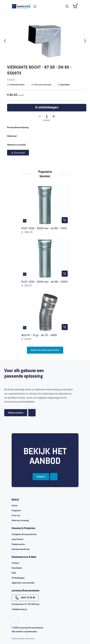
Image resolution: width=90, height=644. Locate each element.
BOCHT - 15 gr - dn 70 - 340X (39, 335)
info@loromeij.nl (19, 609)
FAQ (14, 573)
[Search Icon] (67, 6)
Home (14, 505)
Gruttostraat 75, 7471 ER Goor (26, 604)
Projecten (16, 510)
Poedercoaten (18, 544)
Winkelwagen (18, 578)
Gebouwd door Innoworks (23, 638)
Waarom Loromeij (20, 520)
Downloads (17, 568)
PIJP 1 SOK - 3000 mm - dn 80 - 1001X (45, 282)
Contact (15, 563)
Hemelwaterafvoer (21, 549)
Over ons (16, 515)
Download (18, 153)
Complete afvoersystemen (24, 534)
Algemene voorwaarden (23, 583)
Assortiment (17, 539)
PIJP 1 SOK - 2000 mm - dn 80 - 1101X (44, 228)
